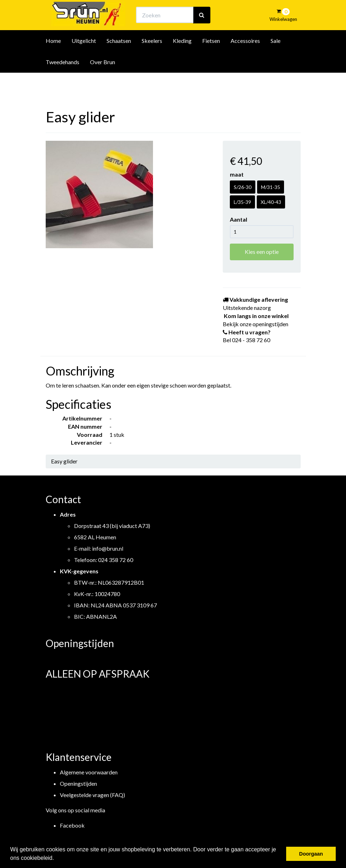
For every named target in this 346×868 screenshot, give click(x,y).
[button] (57, 859)
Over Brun (103, 81)
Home (53, 60)
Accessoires (245, 60)
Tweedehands (63, 81)
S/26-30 (243, 187)
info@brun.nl (108, 548)
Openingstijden (78, 783)
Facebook (72, 825)
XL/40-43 (271, 202)
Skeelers (152, 60)
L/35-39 (242, 202)
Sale (276, 60)
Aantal (239, 219)
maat (237, 174)
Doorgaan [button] (311, 854)
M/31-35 (271, 187)
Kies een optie (262, 252)
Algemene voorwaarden (89, 772)
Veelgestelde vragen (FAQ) (92, 795)
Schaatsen (119, 60)
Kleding (182, 60)
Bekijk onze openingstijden (179, 13)
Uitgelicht (84, 60)
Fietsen (211, 60)
